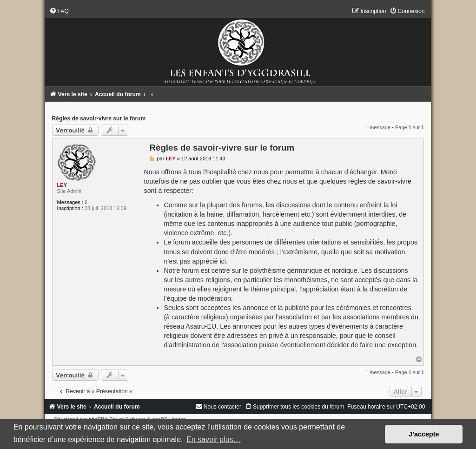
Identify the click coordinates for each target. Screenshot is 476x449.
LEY (62, 185)
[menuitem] (59, 11)
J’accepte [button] (424, 434)
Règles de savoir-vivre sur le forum (99, 119)
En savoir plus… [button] (214, 439)
